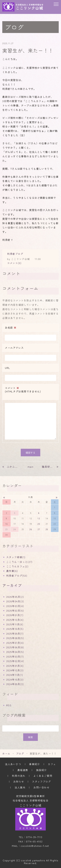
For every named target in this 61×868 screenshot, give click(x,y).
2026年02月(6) (15, 610)
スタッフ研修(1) (16, 557)
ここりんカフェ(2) (17, 566)
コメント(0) (14, 263)
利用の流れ (19, 776)
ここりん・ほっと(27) (19, 562)
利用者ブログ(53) (17, 576)
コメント (30, 390)
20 (39, 524)
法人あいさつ (13, 764)
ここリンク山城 (30, 805)
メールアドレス (14, 348)
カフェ (52, 764)
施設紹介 (41, 770)
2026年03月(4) (15, 606)
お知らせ (19, 781)
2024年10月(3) (15, 679)
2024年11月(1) (15, 675)
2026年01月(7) (15, 615)
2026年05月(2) (15, 597)
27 (39, 529)
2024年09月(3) (15, 684)
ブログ (20, 753)
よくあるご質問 (43, 776)
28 (47, 529)
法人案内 (20, 787)
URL (7, 368)
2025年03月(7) (15, 656)
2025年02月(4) (15, 661)
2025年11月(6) (15, 624)
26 (31, 529)
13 (39, 518)
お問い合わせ (41, 787)
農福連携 (23, 770)
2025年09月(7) (15, 633)
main (30, 467)
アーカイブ (12, 585)
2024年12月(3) (15, 670)
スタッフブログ (41, 781)
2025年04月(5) (15, 652)
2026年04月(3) (15, 601)
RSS (9, 705)
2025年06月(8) (15, 647)
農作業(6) (12, 571)
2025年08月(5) (15, 638)
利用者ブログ (15, 254)
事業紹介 (34, 764)
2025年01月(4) (15, 666)
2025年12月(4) (15, 620)
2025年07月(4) (15, 643)
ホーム (6, 753)
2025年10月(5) (15, 629)
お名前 (11, 328)
